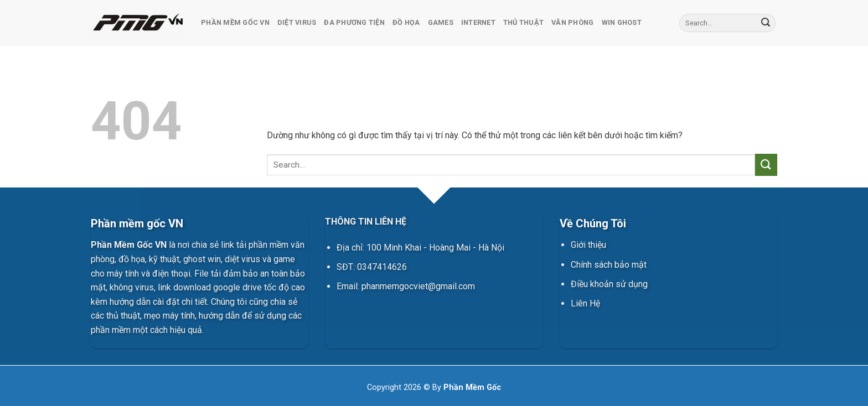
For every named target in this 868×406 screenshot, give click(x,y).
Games (441, 22)
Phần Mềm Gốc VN (235, 22)
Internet (478, 22)
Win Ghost (622, 22)
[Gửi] (766, 23)
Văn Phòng (572, 22)
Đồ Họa (406, 22)
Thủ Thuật (523, 22)
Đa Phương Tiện (354, 22)
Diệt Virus (297, 22)
